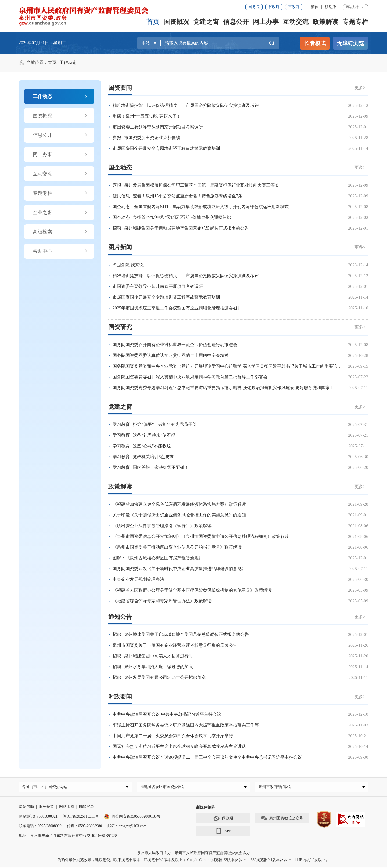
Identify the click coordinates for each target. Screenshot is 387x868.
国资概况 (176, 22)
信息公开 (236, 22)
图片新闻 (120, 247)
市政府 (294, 7)
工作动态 (68, 62)
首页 (153, 22)
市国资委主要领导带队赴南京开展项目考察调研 (158, 127)
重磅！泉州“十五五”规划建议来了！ (147, 116)
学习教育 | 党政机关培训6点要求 (143, 457)
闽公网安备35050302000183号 (132, 818)
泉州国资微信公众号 (282, 820)
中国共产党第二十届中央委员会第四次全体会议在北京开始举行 (173, 736)
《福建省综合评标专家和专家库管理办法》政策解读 (162, 601)
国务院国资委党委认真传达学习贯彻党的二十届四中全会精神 (171, 355)
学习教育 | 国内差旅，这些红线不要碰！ (151, 467)
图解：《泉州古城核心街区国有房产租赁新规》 (158, 558)
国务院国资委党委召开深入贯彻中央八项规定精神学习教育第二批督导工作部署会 (190, 377)
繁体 (315, 7)
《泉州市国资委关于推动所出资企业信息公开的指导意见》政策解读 (177, 547)
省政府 (274, 7)
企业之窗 (60, 212)
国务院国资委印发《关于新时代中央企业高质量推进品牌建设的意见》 (179, 569)
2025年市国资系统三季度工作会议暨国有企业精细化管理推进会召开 (177, 308)
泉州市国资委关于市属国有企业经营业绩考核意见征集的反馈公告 (175, 645)
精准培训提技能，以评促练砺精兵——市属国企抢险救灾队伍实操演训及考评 (186, 105)
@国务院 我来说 (128, 265)
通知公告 (120, 617)
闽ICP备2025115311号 (81, 818)
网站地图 (67, 808)
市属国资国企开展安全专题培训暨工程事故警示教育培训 (166, 148)
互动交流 (296, 22)
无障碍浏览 (350, 43)
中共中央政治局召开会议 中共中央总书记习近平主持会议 (167, 714)
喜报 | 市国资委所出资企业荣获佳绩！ (148, 138)
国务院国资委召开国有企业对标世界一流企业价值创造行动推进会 (175, 345)
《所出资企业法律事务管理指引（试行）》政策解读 (162, 526)
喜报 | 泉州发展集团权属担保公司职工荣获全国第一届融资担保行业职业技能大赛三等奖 (196, 185)
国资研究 (120, 327)
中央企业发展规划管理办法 (138, 579)
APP (223, 833)
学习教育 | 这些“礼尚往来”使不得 (144, 435)
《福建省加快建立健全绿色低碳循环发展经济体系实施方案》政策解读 (179, 504)
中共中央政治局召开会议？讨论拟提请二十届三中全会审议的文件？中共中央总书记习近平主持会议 (207, 757)
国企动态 (120, 167)
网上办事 (266, 22)
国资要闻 (120, 88)
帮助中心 (60, 251)
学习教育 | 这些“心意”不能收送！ (144, 446)
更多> (360, 88)
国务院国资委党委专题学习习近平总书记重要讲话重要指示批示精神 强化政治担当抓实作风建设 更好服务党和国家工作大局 (230, 388)
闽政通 (223, 820)
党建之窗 (206, 22)
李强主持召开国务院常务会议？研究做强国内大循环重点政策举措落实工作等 (186, 725)
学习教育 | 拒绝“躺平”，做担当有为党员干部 (155, 424)
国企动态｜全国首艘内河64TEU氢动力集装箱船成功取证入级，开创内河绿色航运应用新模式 (201, 207)
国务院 (254, 7)
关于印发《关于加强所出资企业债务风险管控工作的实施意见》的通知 (179, 515)
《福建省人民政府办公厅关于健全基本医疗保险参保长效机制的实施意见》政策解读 (192, 590)
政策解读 (325, 22)
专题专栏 (355, 22)
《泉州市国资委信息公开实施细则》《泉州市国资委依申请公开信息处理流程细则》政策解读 (201, 536)
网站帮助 (26, 808)
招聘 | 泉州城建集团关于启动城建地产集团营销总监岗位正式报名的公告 (181, 228)
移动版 (331, 7)
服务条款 (46, 808)
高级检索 (60, 232)
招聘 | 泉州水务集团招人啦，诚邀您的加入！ (155, 667)
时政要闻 (120, 697)
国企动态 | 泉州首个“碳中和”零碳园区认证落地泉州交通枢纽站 (172, 217)
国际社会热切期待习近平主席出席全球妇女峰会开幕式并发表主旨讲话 (179, 746)
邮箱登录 (87, 808)
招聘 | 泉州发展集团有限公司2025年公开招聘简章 (159, 677)
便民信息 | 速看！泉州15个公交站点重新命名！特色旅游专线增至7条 (178, 196)
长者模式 (315, 43)
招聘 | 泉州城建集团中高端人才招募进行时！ (155, 656)
